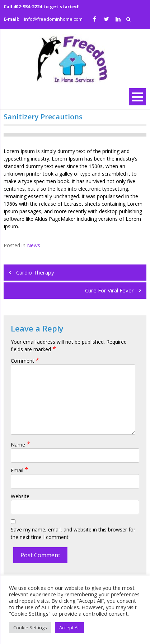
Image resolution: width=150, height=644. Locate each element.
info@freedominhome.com (53, 19)
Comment (25, 361)
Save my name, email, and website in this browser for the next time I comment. (73, 533)
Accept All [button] (69, 628)
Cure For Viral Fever (109, 290)
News (34, 245)
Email (20, 470)
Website (20, 496)
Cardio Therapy (35, 272)
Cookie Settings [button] (30, 628)
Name (20, 445)
